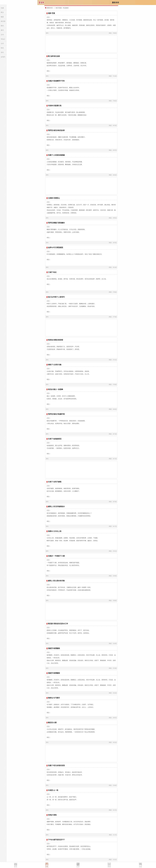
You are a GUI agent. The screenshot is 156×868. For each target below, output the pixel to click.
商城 (109, 867)
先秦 (2, 8)
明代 (2, 48)
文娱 (140, 867)
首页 (16, 867)
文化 (47, 867)
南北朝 (3, 21)
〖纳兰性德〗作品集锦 (61, 8)
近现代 (3, 57)
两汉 (2, 12)
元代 (2, 44)
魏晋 (2, 17)
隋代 (2, 26)
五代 (2, 35)
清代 (2, 52)
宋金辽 (3, 39)
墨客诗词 (115, 3)
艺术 (78, 867)
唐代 (2, 30)
